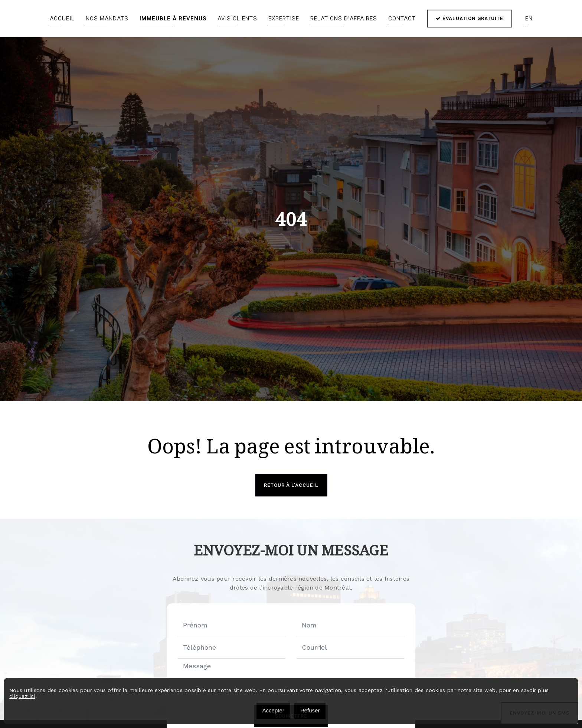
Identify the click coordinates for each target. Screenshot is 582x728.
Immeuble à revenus (173, 19)
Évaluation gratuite (470, 18)
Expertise (284, 19)
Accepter (273, 710)
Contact (402, 19)
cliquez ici (22, 696)
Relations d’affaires (344, 19)
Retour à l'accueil (291, 485)
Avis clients (237, 19)
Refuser (310, 710)
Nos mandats (107, 19)
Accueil (62, 19)
